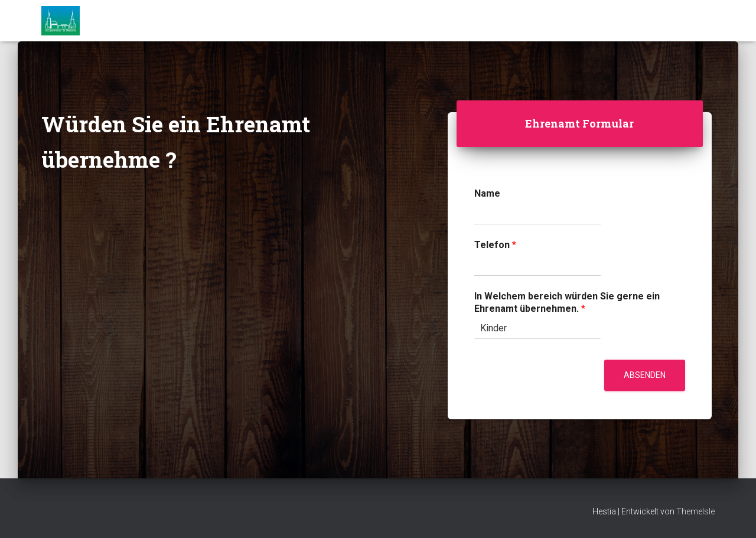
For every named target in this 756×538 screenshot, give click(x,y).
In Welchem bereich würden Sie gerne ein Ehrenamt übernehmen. (567, 302)
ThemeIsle (695, 511)
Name (487, 193)
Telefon (495, 245)
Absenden (645, 375)
